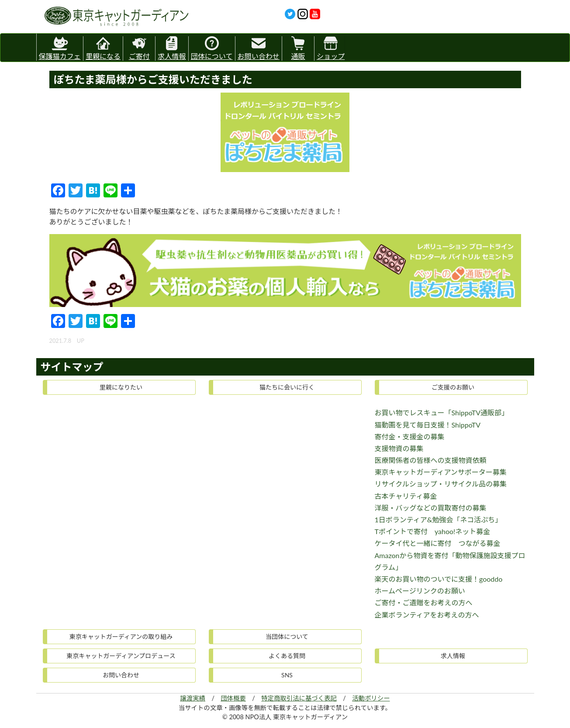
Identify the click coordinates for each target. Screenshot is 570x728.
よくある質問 (287, 656)
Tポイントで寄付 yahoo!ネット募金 (433, 531)
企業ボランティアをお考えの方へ (427, 615)
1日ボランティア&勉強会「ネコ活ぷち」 (439, 519)
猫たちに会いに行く (287, 387)
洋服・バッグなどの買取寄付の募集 (431, 508)
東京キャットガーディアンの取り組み (121, 637)
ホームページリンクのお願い (420, 591)
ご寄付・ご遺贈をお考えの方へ (424, 602)
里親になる (103, 48)
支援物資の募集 (399, 448)
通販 (298, 48)
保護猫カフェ (60, 47)
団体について (212, 48)
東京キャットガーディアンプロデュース (121, 656)
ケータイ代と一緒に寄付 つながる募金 (438, 543)
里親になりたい (121, 387)
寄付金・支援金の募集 (410, 436)
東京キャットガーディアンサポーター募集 (441, 472)
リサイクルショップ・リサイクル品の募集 (441, 484)
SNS (287, 675)
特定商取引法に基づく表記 (299, 698)
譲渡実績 (193, 698)
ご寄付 (139, 48)
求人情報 (172, 48)
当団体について (287, 637)
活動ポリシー (371, 698)
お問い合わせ (259, 48)
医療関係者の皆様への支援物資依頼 (431, 460)
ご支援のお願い (453, 387)
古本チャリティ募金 (406, 496)
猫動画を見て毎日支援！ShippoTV (428, 425)
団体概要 (233, 698)
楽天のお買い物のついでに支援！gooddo (439, 579)
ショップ (331, 48)
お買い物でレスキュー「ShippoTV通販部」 (442, 412)
